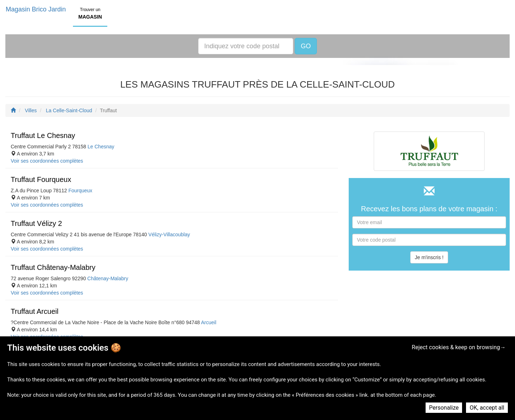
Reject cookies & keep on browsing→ (459, 347)
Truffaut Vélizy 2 (36, 223)
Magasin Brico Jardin (36, 9)
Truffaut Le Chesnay (43, 135)
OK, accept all (487, 408)
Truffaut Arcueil (35, 311)
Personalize (444, 408)
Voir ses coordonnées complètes (47, 161)
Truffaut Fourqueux (41, 179)
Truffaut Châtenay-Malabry (53, 267)
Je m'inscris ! (429, 257)
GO (306, 46)
